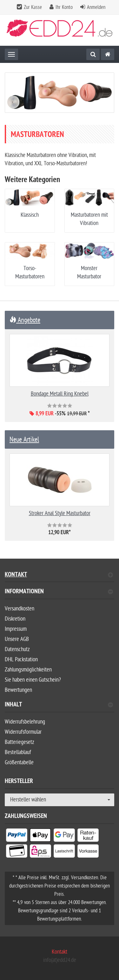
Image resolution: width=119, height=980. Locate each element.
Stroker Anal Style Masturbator (60, 513)
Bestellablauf (18, 752)
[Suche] (93, 54)
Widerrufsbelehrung (25, 722)
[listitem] (17, 836)
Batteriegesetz (20, 742)
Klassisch (30, 215)
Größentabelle (19, 762)
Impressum (16, 629)
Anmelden (96, 7)
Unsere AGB (17, 639)
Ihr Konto (64, 7)
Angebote (25, 320)
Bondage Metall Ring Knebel (60, 394)
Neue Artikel (24, 439)
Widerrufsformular (23, 732)
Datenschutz (17, 649)
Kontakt (59, 575)
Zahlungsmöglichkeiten (28, 670)
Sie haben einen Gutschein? (33, 680)
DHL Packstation (21, 660)
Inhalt (59, 705)
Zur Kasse (33, 7)
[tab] (60, 594)
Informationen (59, 592)
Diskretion (15, 619)
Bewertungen (18, 690)
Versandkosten (20, 609)
